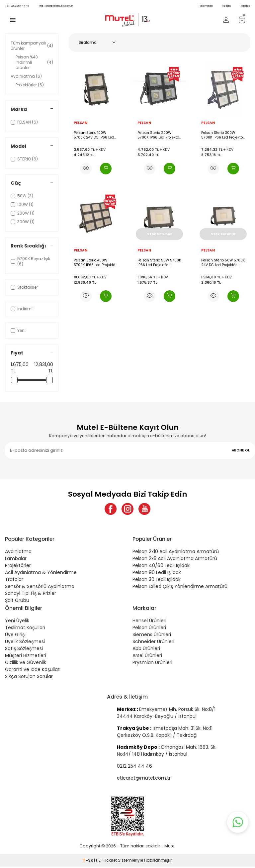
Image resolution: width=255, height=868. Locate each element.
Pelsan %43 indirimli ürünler (34, 62)
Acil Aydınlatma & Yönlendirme (41, 574)
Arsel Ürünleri (147, 657)
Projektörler (30, 85)
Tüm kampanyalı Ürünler (32, 46)
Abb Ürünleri (146, 650)
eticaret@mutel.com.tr (56, 6)
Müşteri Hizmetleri (26, 657)
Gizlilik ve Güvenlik (26, 664)
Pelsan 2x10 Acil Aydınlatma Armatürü (176, 553)
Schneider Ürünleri (153, 643)
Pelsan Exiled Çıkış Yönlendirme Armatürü (180, 588)
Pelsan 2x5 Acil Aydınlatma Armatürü (175, 560)
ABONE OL (241, 450)
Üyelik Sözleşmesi (25, 643)
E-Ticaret (108, 862)
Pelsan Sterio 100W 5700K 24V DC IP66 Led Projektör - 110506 (94, 135)
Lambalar (16, 560)
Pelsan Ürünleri (149, 629)
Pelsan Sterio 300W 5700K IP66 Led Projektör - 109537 (223, 135)
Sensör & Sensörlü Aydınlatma (40, 588)
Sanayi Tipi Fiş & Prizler (31, 595)
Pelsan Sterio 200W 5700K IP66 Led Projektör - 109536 (159, 135)
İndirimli (22, 309)
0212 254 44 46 (17, 6)
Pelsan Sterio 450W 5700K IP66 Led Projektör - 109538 (95, 263)
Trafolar (14, 581)
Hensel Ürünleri (149, 622)
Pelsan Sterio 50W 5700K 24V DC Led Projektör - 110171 (223, 263)
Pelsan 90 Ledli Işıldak (157, 574)
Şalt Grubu (17, 602)
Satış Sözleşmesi (24, 650)
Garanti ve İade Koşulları (33, 671)
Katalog (245, 6)
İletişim (227, 6)
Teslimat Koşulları (25, 629)
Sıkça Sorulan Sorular (29, 678)
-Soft (91, 862)
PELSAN (81, 123)
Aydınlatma (26, 76)
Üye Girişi (15, 636)
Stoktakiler (24, 287)
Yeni (18, 330)
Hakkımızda (206, 6)
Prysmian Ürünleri (152, 664)
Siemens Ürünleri (152, 636)
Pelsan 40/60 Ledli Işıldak (161, 567)
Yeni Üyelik (17, 622)
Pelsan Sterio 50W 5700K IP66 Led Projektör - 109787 (159, 263)
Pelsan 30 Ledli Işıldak (157, 581)
